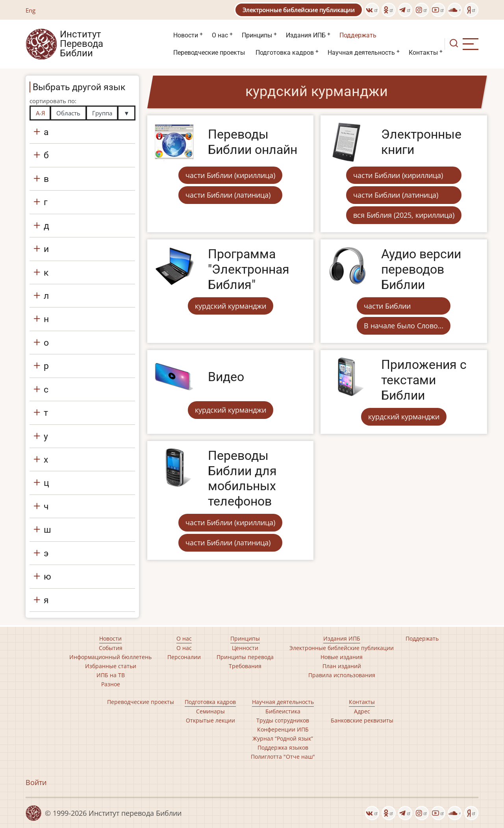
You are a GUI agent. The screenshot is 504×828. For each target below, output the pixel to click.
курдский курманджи (231, 306)
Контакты (423, 53)
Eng (31, 10)
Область (68, 113)
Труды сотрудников (283, 720)
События (111, 648)
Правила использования (342, 675)
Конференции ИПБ (283, 729)
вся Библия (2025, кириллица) (404, 215)
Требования (245, 666)
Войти (36, 782)
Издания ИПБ (306, 35)
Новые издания (342, 657)
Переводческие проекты (209, 53)
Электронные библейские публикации (299, 10)
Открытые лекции (210, 720)
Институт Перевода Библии (82, 44)
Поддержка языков (283, 747)
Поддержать (358, 35)
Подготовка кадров (285, 53)
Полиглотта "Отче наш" (283, 757)
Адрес (362, 711)
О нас (220, 35)
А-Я (40, 113)
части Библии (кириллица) (230, 175)
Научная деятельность (361, 53)
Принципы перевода (245, 657)
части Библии (387, 306)
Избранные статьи (111, 666)
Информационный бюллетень (110, 657)
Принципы (257, 35)
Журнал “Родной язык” (283, 738)
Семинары (210, 711)
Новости (186, 35)
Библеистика (283, 711)
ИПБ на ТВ (111, 675)
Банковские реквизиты (362, 720)
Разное (111, 684)
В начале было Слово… (404, 326)
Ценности (245, 648)
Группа (102, 113)
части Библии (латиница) (228, 195)
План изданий (342, 666)
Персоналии (184, 657)
